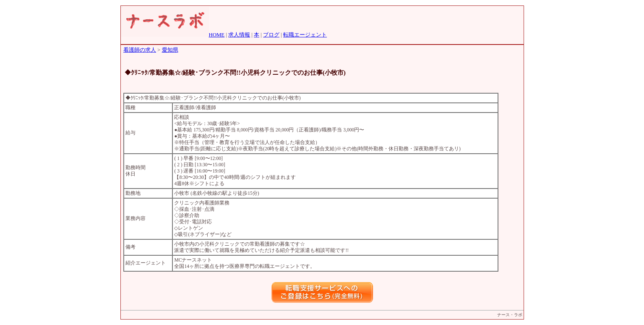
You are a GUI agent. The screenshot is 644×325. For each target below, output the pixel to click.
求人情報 (239, 35)
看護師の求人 (140, 50)
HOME (217, 35)
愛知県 (170, 50)
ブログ (271, 35)
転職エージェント (305, 35)
